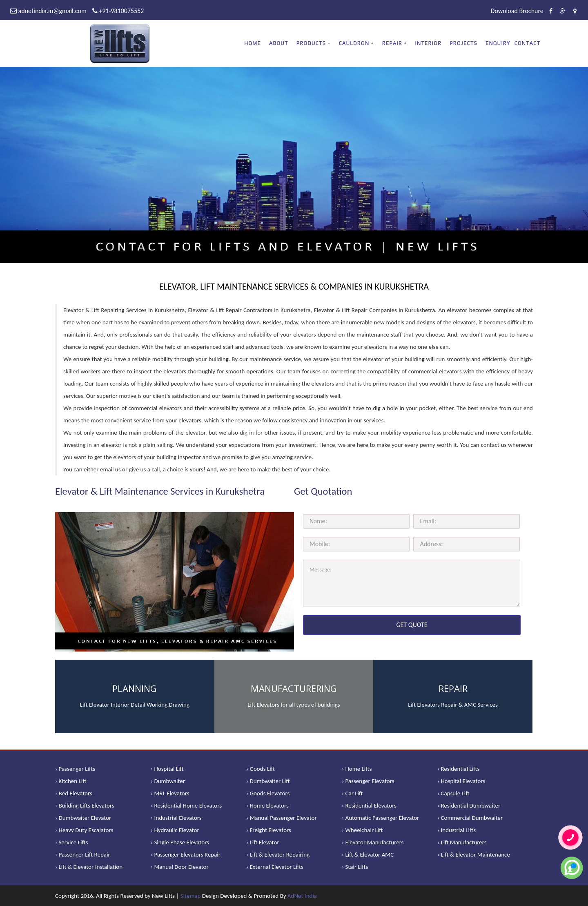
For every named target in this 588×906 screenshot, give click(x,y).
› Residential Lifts (458, 769)
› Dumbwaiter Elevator (83, 818)
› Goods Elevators (268, 793)
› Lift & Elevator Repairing (278, 855)
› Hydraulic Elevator (175, 830)
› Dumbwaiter (168, 781)
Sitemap (191, 896)
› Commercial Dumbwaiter (470, 818)
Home (253, 43)
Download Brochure (517, 11)
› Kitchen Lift (71, 781)
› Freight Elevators (269, 830)
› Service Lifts (71, 842)
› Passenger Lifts (75, 769)
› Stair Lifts (355, 867)
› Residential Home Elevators (186, 806)
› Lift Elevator (263, 842)
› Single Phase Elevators (180, 842)
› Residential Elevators (369, 806)
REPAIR (392, 43)
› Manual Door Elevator (180, 867)
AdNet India (302, 896)
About (279, 43)
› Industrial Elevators (176, 818)
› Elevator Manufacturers (373, 842)
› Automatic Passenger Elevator (380, 818)
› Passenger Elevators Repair (186, 855)
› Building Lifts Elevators (85, 806)
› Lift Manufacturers (462, 842)
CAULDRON (354, 43)
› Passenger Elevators (368, 781)
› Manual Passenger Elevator (282, 818)
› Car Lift (352, 793)
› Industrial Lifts (457, 830)
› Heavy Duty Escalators (84, 830)
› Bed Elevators (74, 793)
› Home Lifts (357, 769)
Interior (429, 43)
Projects (463, 43)
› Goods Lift (261, 769)
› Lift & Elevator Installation (89, 867)
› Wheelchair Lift (362, 830)
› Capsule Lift (453, 793)
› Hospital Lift (167, 769)
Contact (528, 43)
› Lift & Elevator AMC (368, 855)
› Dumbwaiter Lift (268, 781)
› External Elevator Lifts (275, 867)
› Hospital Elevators (461, 781)
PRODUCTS (311, 43)
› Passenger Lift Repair (83, 855)
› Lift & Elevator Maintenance (474, 855)
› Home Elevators (267, 806)
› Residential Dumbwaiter (469, 806)
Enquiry (498, 43)
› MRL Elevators (170, 793)
